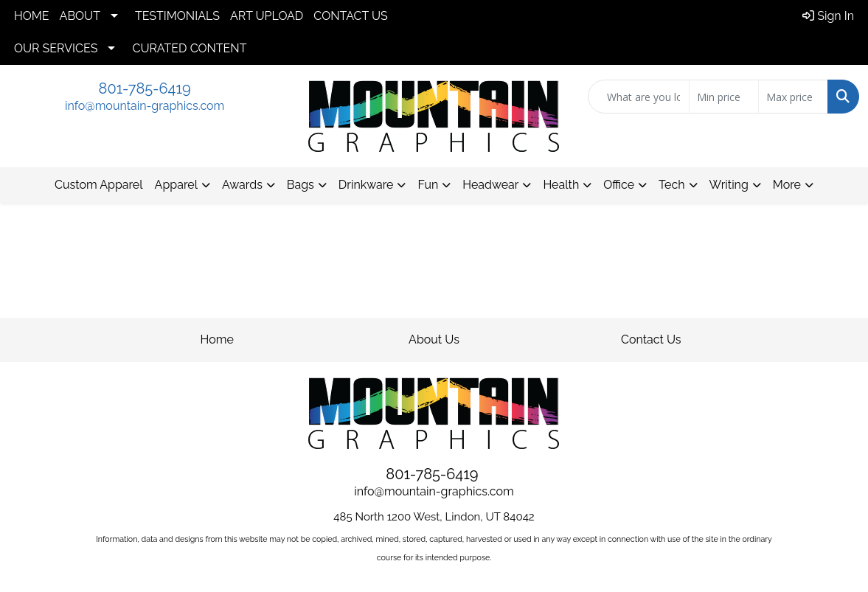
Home (217, 339)
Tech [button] (671, 185)
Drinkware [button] (366, 185)
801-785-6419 (145, 88)
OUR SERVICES (56, 48)
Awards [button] (242, 185)
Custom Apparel (99, 185)
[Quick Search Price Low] (724, 97)
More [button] (787, 185)
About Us (434, 339)
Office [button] (619, 185)
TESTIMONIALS (177, 16)
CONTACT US (350, 16)
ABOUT (80, 16)
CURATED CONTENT (189, 48)
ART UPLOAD (267, 16)
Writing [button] (729, 185)
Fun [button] (428, 185)
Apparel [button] (176, 185)
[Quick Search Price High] (793, 97)
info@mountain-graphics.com (145, 106)
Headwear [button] (490, 185)
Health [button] (561, 185)
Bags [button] (301, 185)
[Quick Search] (639, 97)
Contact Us (651, 339)
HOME (32, 16)
